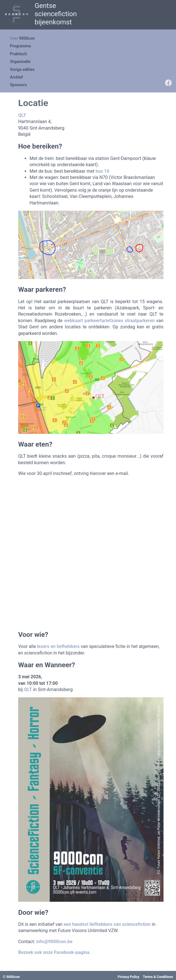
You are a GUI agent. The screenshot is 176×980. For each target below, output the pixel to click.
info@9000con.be (55, 942)
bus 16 (103, 171)
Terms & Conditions (158, 977)
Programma (20, 46)
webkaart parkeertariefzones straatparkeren (109, 321)
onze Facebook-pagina (66, 952)
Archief (16, 77)
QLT (22, 115)
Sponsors (18, 85)
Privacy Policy (129, 977)
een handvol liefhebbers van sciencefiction (107, 924)
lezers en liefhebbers (58, 646)
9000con (27, 38)
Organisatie (20, 62)
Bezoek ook (31, 952)
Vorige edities (22, 69)
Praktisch (18, 54)
